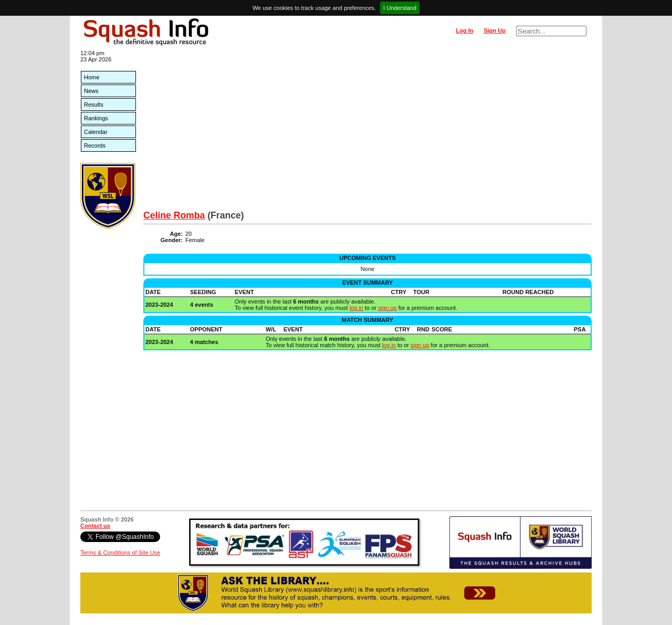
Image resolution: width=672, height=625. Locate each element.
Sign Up (495, 30)
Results (94, 105)
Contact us (95, 526)
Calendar (96, 132)
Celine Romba (174, 215)
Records (95, 145)
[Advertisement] (367, 131)
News (91, 91)
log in (356, 308)
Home (92, 77)
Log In (464, 30)
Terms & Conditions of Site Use (120, 553)
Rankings (96, 118)
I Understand (400, 8)
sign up (387, 308)
